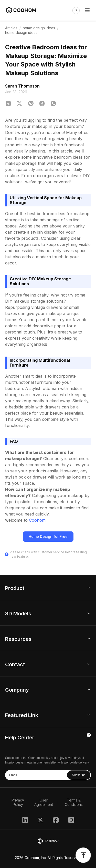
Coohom (37, 520)
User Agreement (44, 802)
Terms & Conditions (74, 802)
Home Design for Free (48, 536)
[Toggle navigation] (87, 10)
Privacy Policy (18, 802)
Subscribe (79, 775)
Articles (11, 28)
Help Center (20, 738)
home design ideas (39, 28)
